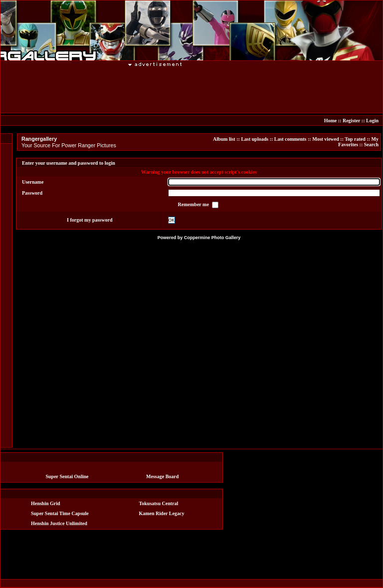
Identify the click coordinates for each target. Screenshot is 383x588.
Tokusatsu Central (159, 503)
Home (331, 121)
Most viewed (326, 139)
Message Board (162, 476)
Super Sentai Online (67, 476)
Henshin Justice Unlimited (59, 523)
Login (372, 121)
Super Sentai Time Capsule (60, 513)
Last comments (290, 139)
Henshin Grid (46, 503)
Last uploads (255, 139)
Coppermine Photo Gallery (212, 238)
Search (371, 145)
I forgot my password (90, 220)
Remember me (194, 204)
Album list (224, 139)
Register (351, 121)
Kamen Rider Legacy (162, 513)
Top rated (355, 139)
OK (172, 220)
